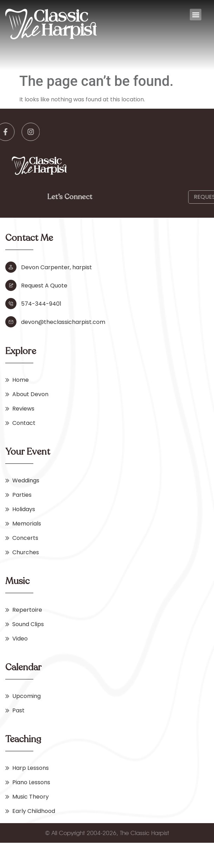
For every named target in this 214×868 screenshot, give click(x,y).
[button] (196, 15)
